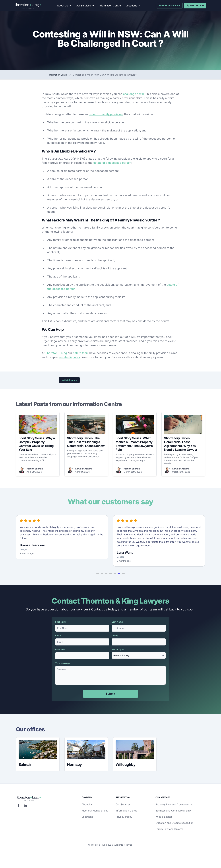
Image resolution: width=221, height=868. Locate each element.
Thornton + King (56, 353)
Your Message (63, 663)
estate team (81, 353)
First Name (61, 622)
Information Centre (110, 6)
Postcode (60, 649)
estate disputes (70, 357)
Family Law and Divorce (169, 829)
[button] (98, 573)
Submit (110, 694)
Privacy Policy (124, 817)
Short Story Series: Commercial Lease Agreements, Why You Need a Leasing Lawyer (181, 444)
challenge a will (133, 94)
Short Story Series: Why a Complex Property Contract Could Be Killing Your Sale (37, 444)
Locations (133, 6)
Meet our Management (95, 811)
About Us (64, 6)
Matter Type (118, 649)
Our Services (85, 6)
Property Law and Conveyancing (174, 804)
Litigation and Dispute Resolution (174, 823)
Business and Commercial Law (173, 811)
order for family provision (106, 114)
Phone (115, 636)
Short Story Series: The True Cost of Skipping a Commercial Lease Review (86, 442)
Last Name (117, 622)
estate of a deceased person (112, 163)
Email (58, 636)
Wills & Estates (69, 380)
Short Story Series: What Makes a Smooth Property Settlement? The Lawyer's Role (134, 444)
